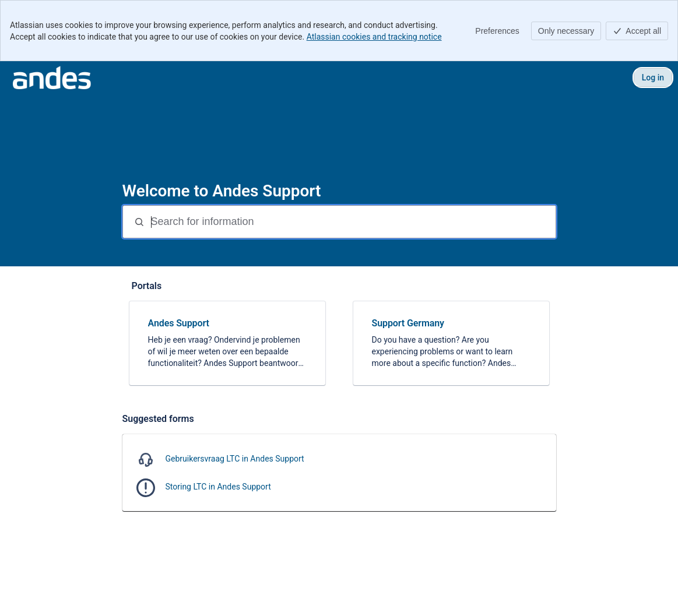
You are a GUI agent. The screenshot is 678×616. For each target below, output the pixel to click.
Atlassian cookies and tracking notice (374, 37)
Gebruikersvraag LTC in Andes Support (235, 459)
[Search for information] (352, 222)
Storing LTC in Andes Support (218, 487)
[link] (227, 343)
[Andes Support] (52, 78)
